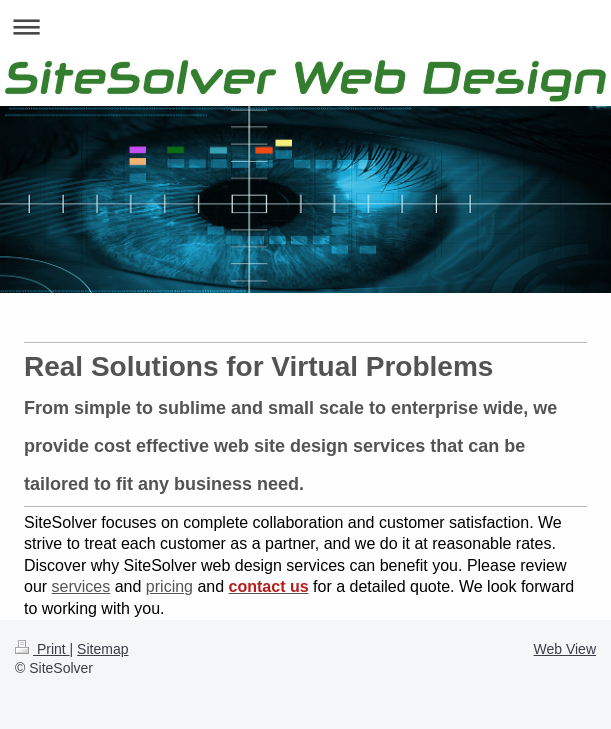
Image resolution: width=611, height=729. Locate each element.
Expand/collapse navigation (305, 26)
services (81, 586)
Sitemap (102, 649)
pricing (169, 586)
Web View (564, 649)
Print (42, 649)
